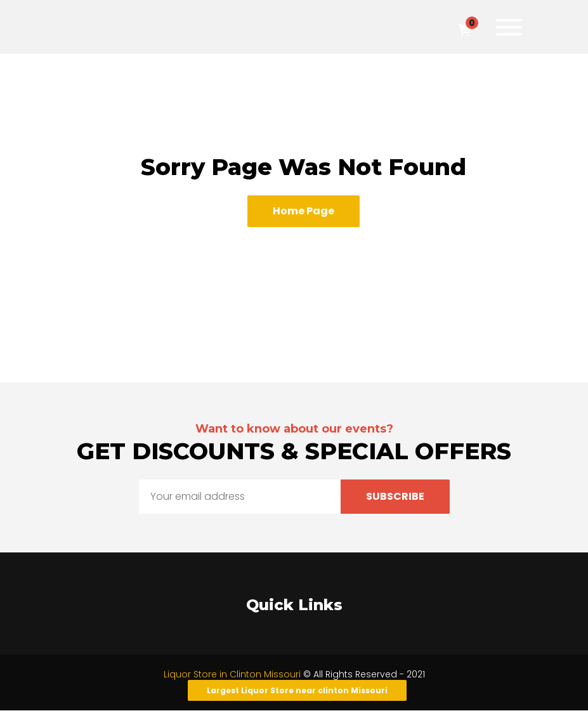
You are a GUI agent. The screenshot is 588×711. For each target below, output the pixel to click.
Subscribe (395, 496)
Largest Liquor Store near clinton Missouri (297, 690)
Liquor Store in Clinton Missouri (233, 674)
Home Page (304, 211)
